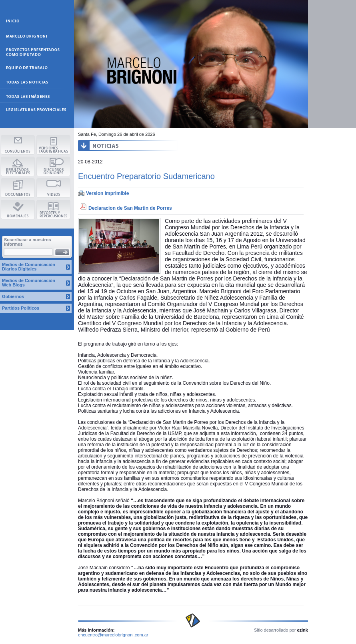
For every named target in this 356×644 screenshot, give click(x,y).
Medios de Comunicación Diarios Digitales (29, 267)
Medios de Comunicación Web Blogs (29, 283)
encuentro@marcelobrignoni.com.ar (113, 635)
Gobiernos (13, 296)
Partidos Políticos (21, 308)
